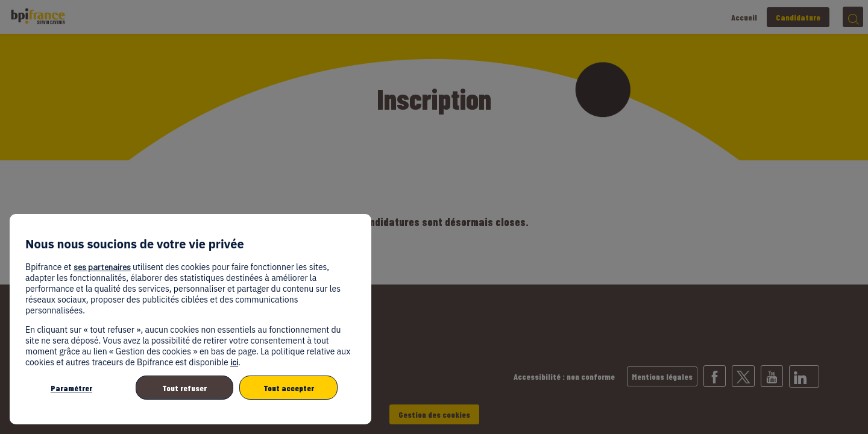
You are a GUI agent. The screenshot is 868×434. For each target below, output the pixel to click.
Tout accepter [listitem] (289, 388)
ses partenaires (102, 267)
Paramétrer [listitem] (71, 388)
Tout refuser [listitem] (184, 388)
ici (234, 362)
